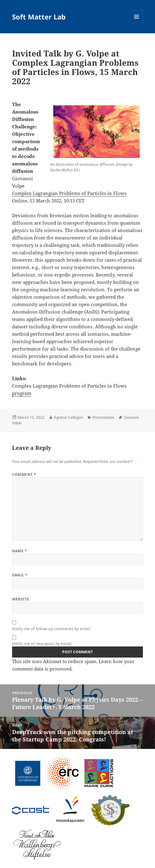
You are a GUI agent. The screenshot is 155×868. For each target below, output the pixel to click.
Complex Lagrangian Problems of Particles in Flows (69, 193)
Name (20, 551)
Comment (24, 474)
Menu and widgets (137, 23)
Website (21, 599)
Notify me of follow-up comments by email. (52, 629)
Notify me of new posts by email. (42, 644)
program (22, 393)
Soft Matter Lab (39, 17)
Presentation (103, 417)
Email (20, 575)
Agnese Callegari (69, 417)
